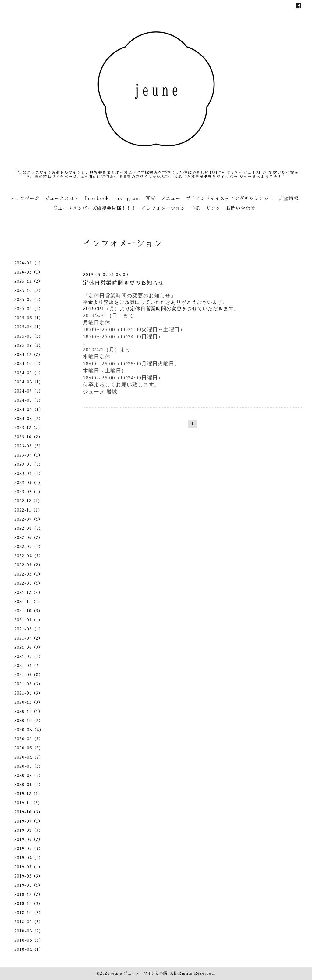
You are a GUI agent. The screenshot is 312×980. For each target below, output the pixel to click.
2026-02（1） (28, 272)
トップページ (25, 198)
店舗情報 (289, 198)
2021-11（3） (28, 602)
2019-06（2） (28, 840)
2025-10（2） (29, 291)
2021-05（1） (29, 657)
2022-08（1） (29, 528)
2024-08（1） (29, 382)
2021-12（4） (28, 592)
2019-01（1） (28, 885)
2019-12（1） (28, 794)
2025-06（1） (29, 309)
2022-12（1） (28, 501)
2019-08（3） (29, 830)
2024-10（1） (29, 364)
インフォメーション (163, 208)
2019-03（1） (28, 867)
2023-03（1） (28, 483)
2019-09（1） (28, 821)
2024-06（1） (29, 400)
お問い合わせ (241, 208)
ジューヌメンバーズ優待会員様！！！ (94, 208)
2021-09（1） (28, 620)
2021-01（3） (28, 693)
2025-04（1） (29, 327)
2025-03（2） (29, 336)
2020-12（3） (28, 702)
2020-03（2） (29, 766)
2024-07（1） (29, 391)
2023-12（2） (28, 428)
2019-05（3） (29, 849)
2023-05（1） (29, 464)
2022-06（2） (28, 538)
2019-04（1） (29, 858)
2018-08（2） (29, 931)
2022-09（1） (28, 519)
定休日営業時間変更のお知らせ (123, 283)
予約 (196, 208)
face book (97, 198)
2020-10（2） (29, 721)
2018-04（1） (29, 949)
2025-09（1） (29, 300)
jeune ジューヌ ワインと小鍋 (139, 973)
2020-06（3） (29, 739)
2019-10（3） (28, 812)
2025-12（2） (28, 281)
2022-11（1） (28, 510)
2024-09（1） (29, 373)
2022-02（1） (28, 574)
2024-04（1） (29, 409)
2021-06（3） (28, 647)
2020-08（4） (29, 730)
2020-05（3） (29, 748)
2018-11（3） (28, 904)
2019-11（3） (28, 803)
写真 (151, 198)
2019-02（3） (28, 876)
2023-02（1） (28, 492)
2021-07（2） (28, 638)
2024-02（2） (29, 419)
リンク (213, 208)
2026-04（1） (29, 263)
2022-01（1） (28, 583)
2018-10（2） (29, 913)
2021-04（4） (29, 666)
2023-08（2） (29, 446)
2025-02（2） (29, 345)
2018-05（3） (29, 940)
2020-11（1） (28, 711)
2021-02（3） (28, 684)
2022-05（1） (29, 547)
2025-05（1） (29, 318)
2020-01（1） (29, 785)
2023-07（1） (28, 455)
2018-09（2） (29, 922)
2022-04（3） (29, 556)
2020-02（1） (29, 775)
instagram (127, 198)
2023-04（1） (29, 474)
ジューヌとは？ (62, 198)
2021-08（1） (29, 629)
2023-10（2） (28, 437)
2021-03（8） (29, 675)
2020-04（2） (29, 757)
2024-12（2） (28, 355)
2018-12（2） (28, 894)
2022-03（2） (28, 565)
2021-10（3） (28, 611)
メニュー (171, 198)
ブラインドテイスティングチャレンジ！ (230, 198)
